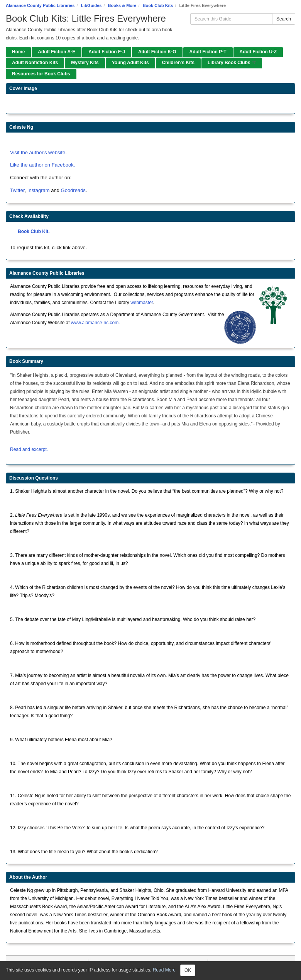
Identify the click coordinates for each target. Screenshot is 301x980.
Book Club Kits (158, 5)
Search (284, 19)
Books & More (122, 5)
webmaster (142, 303)
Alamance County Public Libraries (40, 5)
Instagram (39, 190)
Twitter (17, 190)
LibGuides (91, 5)
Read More (164, 970)
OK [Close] (188, 970)
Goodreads (73, 190)
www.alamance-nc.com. (96, 323)
